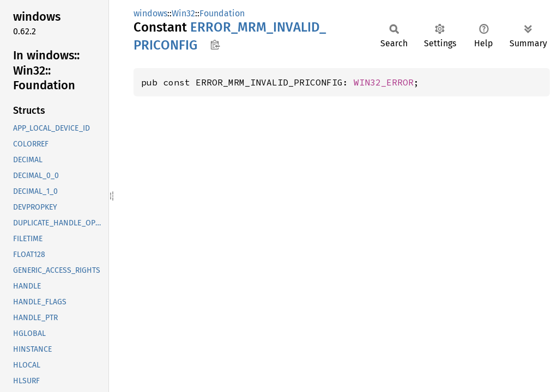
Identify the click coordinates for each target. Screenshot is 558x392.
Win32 (183, 13)
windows (150, 13)
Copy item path (215, 45)
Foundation (222, 13)
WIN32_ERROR (384, 82)
